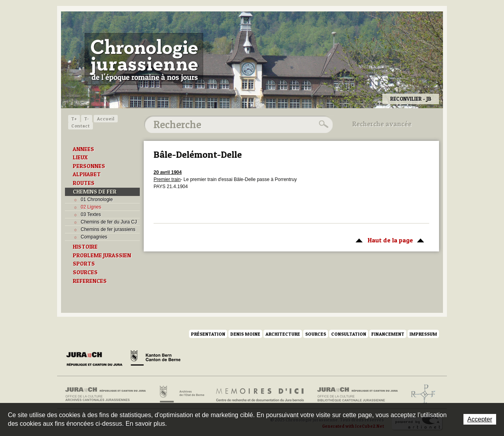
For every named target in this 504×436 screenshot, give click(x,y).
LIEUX (80, 157)
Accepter (480, 419)
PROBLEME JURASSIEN (102, 255)
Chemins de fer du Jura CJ (109, 222)
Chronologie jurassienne (144, 59)
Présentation (208, 334)
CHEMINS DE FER (95, 192)
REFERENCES (90, 281)
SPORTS (84, 264)
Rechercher (322, 124)
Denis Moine (245, 334)
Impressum (423, 334)
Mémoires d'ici (260, 394)
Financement (388, 334)
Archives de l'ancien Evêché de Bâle (421, 394)
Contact (81, 126)
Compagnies (94, 237)
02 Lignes (91, 207)
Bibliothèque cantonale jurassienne (358, 394)
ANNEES (83, 149)
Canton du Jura (96, 359)
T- (87, 119)
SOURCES (85, 272)
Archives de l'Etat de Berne (181, 394)
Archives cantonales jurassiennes (108, 394)
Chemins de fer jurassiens (108, 229)
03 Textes (91, 214)
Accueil (106, 119)
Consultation (349, 334)
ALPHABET (87, 174)
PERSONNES (89, 166)
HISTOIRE (85, 247)
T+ (74, 119)
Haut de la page (388, 240)
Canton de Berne (156, 359)
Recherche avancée (382, 124)
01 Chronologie (97, 200)
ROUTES (84, 183)
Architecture (283, 334)
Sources (316, 334)
